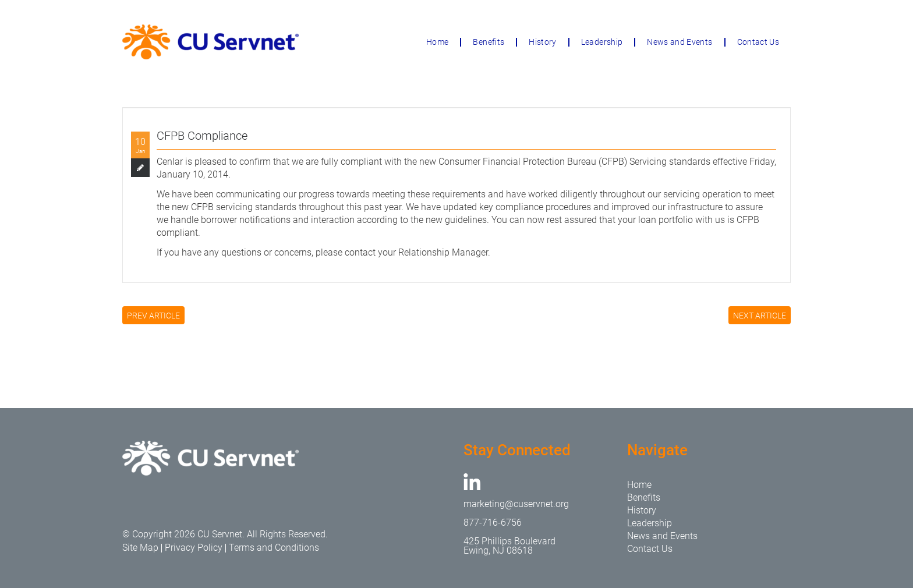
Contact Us (758, 42)
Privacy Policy (194, 548)
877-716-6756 (493, 523)
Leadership (602, 42)
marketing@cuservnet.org (516, 504)
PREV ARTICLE (153, 316)
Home (437, 42)
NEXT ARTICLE (760, 316)
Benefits (489, 42)
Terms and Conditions (274, 548)
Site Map (140, 548)
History (542, 42)
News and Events (680, 42)
